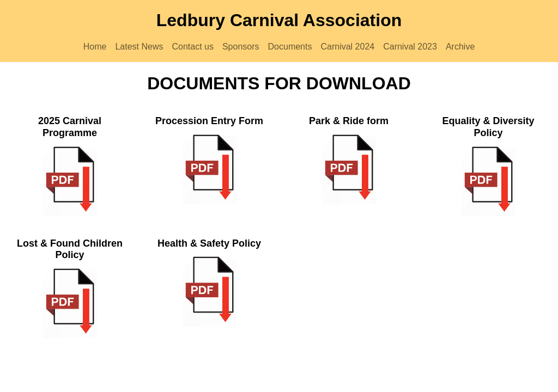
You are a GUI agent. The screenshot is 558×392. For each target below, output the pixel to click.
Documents (290, 47)
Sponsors (241, 47)
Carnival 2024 (347, 47)
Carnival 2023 (410, 47)
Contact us (192, 47)
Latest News (139, 47)
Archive (460, 47)
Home (95, 47)
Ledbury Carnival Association (279, 20)
